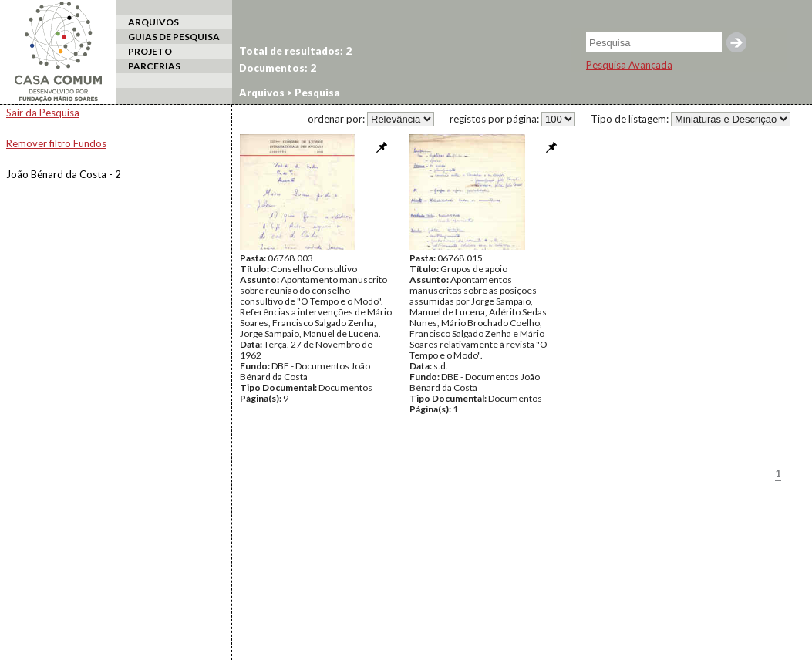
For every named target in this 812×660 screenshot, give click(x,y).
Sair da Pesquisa (43, 113)
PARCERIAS (154, 66)
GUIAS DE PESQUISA (174, 37)
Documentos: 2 (278, 68)
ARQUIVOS (153, 22)
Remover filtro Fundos (56, 143)
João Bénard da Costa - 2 (64, 174)
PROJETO (150, 51)
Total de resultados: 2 (295, 51)
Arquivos (262, 93)
